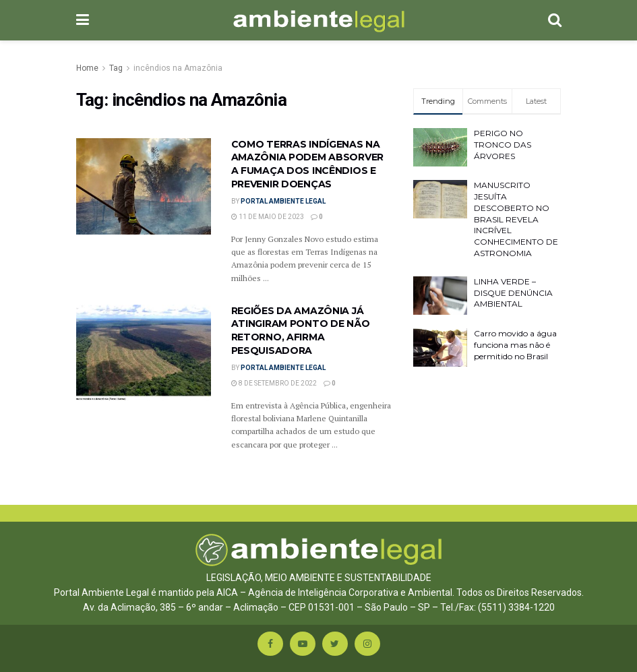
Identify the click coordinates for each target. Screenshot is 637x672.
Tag (116, 68)
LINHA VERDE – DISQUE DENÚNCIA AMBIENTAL (513, 293)
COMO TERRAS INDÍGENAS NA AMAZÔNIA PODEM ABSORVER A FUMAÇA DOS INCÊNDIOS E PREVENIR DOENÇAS (308, 164)
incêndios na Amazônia (178, 68)
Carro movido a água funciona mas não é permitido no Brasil (515, 345)
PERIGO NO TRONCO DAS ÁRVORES (503, 145)
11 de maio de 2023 (268, 217)
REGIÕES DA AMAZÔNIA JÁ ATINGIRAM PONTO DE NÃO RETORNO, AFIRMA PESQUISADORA (301, 331)
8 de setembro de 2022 (274, 383)
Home (87, 68)
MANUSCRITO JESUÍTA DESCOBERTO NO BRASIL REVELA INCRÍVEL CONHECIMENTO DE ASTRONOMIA (516, 219)
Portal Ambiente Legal (283, 201)
